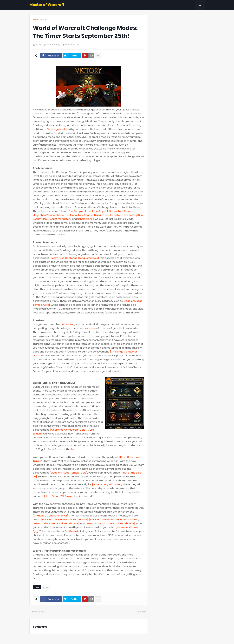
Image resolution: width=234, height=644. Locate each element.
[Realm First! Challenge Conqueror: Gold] (74, 258)
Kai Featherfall (69, 531)
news (44, 20)
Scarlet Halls (40, 219)
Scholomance (86, 219)
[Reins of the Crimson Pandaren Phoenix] (110, 523)
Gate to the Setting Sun (128, 215)
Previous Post (38, 612)
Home (36, 20)
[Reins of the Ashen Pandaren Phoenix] (65, 519)
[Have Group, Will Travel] (107, 484)
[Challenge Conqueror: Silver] (50, 516)
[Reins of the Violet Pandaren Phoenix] (56, 523)
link (73, 449)
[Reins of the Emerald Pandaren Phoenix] (114, 519)
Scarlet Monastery (60, 219)
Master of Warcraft (47, 5)
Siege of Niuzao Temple (98, 215)
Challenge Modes (57, 129)
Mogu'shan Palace (44, 215)
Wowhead (68, 324)
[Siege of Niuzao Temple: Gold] (68, 473)
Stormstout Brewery (122, 211)
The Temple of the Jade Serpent (88, 211)
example (90, 328)
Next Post (141, 612)
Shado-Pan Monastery (69, 215)
